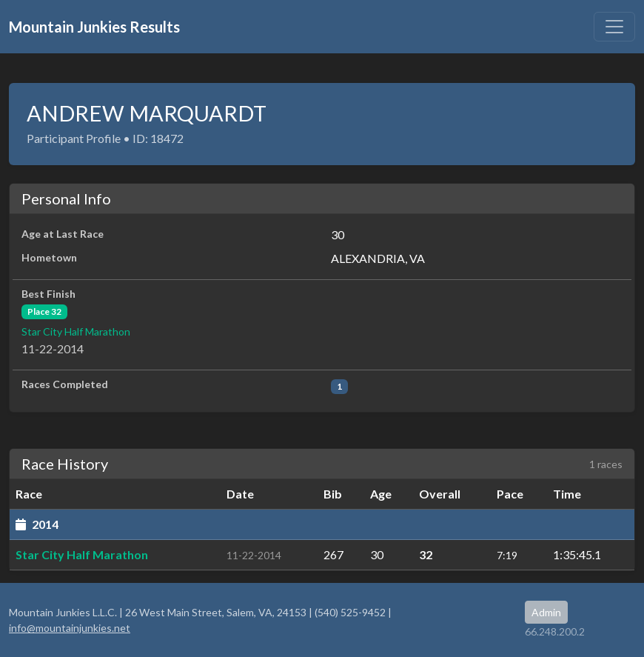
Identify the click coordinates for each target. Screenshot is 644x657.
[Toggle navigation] (614, 27)
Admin (546, 612)
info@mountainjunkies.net (70, 628)
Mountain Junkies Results (94, 27)
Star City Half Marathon (76, 331)
